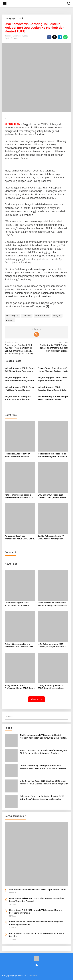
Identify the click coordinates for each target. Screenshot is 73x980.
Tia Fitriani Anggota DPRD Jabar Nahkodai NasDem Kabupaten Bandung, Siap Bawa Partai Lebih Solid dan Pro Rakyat (18, 455)
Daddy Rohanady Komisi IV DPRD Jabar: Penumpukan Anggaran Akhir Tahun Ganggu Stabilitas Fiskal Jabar (53, 537)
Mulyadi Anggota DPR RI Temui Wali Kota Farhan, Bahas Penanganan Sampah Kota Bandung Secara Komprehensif (20, 389)
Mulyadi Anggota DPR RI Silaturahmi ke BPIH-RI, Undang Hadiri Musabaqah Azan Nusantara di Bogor (20, 379)
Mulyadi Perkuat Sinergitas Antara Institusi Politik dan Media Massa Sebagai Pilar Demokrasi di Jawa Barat (18, 398)
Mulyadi (57, 316)
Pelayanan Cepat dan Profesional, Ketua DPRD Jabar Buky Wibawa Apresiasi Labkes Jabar (20, 537)
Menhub (27, 316)
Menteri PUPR (42, 316)
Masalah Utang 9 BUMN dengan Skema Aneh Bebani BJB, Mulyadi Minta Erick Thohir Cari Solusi (53, 398)
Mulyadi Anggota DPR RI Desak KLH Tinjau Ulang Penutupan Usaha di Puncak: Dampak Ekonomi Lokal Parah (20, 370)
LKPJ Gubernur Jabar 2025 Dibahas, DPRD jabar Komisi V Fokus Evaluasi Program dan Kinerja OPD (52, 496)
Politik (7, 38)
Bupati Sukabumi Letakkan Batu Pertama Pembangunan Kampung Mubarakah (36, 923)
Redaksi (33, 976)
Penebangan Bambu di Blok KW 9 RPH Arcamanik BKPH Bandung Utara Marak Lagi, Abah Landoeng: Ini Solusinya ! (20, 348)
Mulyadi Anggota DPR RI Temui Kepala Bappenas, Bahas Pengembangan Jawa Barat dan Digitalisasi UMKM (53, 379)
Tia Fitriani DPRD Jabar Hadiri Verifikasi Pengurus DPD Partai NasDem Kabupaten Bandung (53, 455)
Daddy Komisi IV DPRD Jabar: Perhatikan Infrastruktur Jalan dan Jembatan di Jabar (53, 347)
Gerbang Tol (12, 316)
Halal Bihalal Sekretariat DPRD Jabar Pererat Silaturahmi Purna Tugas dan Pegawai (36, 900)
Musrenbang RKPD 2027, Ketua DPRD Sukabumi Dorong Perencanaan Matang (36, 911)
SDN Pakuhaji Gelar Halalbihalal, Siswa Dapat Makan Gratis (37, 889)
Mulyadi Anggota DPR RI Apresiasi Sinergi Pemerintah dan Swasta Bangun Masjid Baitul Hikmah (52, 389)
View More (36, 699)
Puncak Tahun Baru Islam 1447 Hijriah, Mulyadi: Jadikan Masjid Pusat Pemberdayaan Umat (53, 370)
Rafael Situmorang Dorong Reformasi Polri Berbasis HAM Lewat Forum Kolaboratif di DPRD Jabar (19, 496)
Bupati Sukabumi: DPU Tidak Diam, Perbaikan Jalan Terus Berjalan (37, 935)
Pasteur (10, 320)
